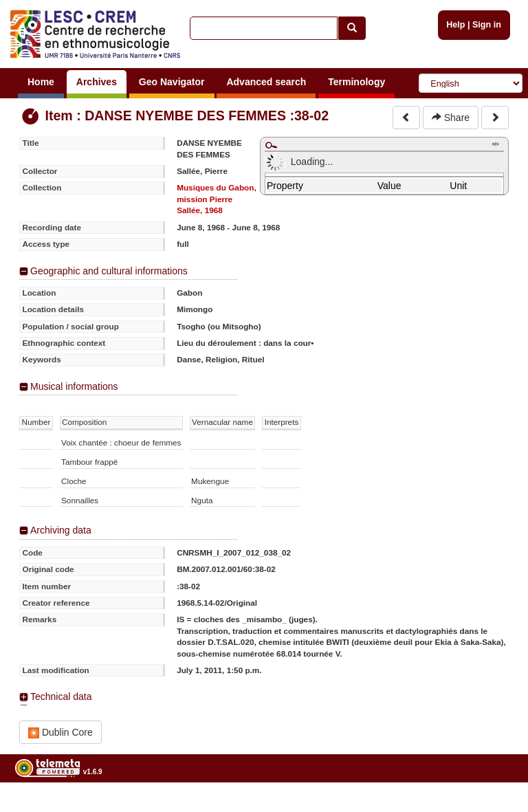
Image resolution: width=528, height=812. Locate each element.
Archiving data (61, 530)
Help (455, 25)
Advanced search (266, 82)
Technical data (61, 696)
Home (41, 82)
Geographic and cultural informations (109, 271)
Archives (97, 82)
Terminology (356, 82)
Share (451, 118)
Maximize (271, 145)
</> (495, 144)
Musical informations (74, 386)
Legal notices (494, 807)
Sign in (487, 25)
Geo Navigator (172, 82)
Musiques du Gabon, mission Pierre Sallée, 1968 (217, 199)
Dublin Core (60, 733)
